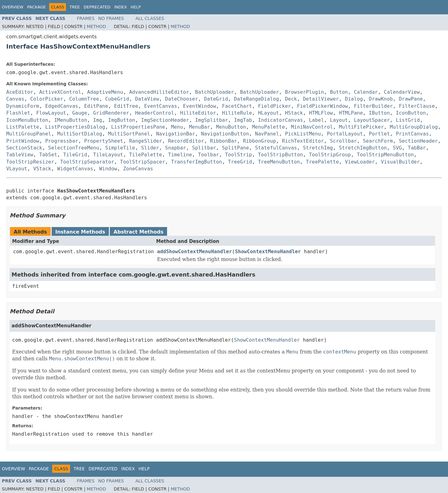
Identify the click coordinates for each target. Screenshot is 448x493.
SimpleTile (120, 148)
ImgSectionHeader (165, 120)
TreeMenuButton (279, 162)
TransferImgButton (197, 162)
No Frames (111, 18)
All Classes (150, 18)
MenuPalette (268, 127)
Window (108, 169)
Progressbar (62, 141)
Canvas (15, 99)
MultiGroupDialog (414, 127)
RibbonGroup (259, 141)
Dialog (354, 99)
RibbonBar (224, 141)
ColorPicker (47, 99)
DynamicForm (23, 106)
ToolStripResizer (30, 162)
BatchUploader (215, 92)
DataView (147, 99)
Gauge (80, 113)
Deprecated (97, 7)
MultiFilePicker (361, 127)
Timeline (180, 155)
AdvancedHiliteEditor (159, 92)
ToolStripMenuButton (385, 155)
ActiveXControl (60, 92)
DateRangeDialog (257, 99)
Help (136, 7)
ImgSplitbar (212, 120)
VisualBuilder (400, 162)
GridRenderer (111, 113)
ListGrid (408, 120)
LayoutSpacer (372, 120)
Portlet (379, 134)
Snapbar (176, 148)
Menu (177, 127)
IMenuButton (71, 120)
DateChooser (182, 99)
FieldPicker (274, 106)
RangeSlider (146, 141)
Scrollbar (343, 141)
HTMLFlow (321, 113)
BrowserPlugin (304, 92)
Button (339, 92)
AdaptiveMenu (105, 92)
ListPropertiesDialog (75, 127)
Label (316, 120)
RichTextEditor (303, 141)
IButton (379, 113)
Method (96, 26)
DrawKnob (381, 99)
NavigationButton (225, 134)
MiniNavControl (312, 127)
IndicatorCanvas (280, 120)
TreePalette (322, 162)
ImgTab (243, 120)
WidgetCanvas (75, 169)
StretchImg (318, 148)
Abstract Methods (138, 232)
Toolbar (209, 155)
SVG (397, 148)
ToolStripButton (280, 155)
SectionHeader (418, 141)
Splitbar (204, 148)
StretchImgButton (363, 148)
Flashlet (18, 113)
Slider (150, 148)
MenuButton (231, 127)
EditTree (126, 106)
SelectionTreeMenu (74, 148)
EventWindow (199, 106)
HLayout (268, 113)
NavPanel (267, 134)
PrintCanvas (412, 134)
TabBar (417, 148)
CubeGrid (117, 99)
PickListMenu (303, 134)
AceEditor (20, 92)
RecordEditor (186, 141)
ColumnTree (84, 99)
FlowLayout (51, 113)
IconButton (411, 113)
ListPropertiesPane (138, 127)
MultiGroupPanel (29, 134)
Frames (86, 18)
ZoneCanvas (138, 169)
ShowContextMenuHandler (268, 251)
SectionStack (24, 148)
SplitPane (236, 148)
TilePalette (146, 155)
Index (121, 7)
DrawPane (411, 99)
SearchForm (378, 141)
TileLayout (108, 155)
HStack (294, 113)
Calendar (366, 92)
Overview (13, 7)
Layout (339, 120)
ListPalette (23, 127)
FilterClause (417, 106)
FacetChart (237, 106)
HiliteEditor (198, 113)
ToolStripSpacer (143, 162)
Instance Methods (80, 232)
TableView (20, 155)
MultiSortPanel (129, 134)
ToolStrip (238, 155)
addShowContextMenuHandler (195, 251)
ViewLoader (360, 162)
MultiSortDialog (80, 134)
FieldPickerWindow (322, 106)
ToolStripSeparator (87, 162)
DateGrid (216, 99)
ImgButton (122, 120)
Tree (75, 7)
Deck (291, 99)
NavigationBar (176, 134)
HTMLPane (351, 113)
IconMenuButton (27, 120)
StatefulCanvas (276, 148)
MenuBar (200, 127)
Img (98, 120)
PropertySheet (103, 141)
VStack (42, 169)
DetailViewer (321, 99)
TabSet (48, 155)
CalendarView (402, 92)
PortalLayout (345, 134)
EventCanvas (161, 106)
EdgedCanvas (62, 106)
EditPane (96, 106)
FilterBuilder (373, 106)
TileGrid (75, 155)
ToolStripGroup (330, 155)
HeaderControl (154, 113)
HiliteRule (237, 113)
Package (36, 7)
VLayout (17, 169)
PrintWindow (23, 141)
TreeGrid (240, 162)
